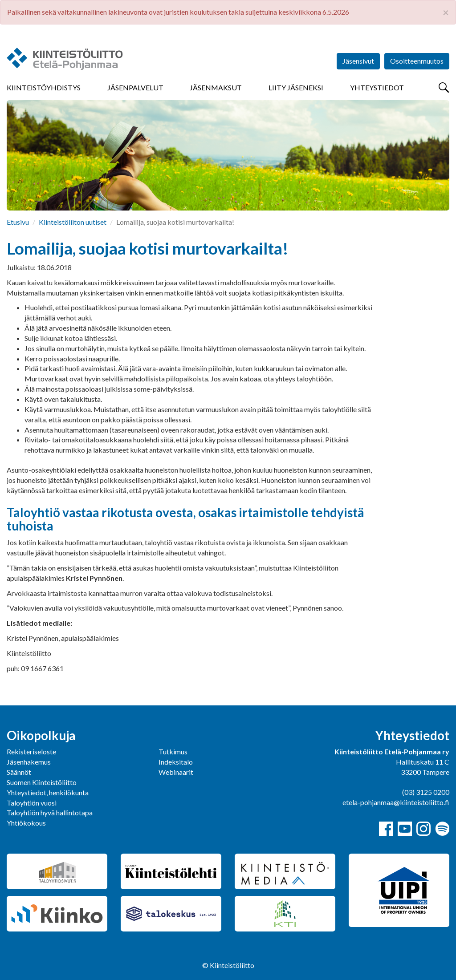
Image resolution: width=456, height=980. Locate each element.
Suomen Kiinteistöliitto (42, 782)
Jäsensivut (358, 61)
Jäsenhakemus (29, 762)
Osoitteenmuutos (417, 61)
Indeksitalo (176, 762)
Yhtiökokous (26, 823)
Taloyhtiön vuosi (32, 803)
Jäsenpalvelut (135, 87)
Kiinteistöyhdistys (44, 87)
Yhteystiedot (377, 87)
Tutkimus (173, 751)
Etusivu (18, 222)
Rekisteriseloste (31, 751)
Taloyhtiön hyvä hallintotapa (50, 812)
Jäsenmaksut (216, 87)
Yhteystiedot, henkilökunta (48, 792)
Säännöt (19, 772)
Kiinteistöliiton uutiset (73, 222)
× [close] (446, 12)
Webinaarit (176, 772)
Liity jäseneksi (296, 87)
